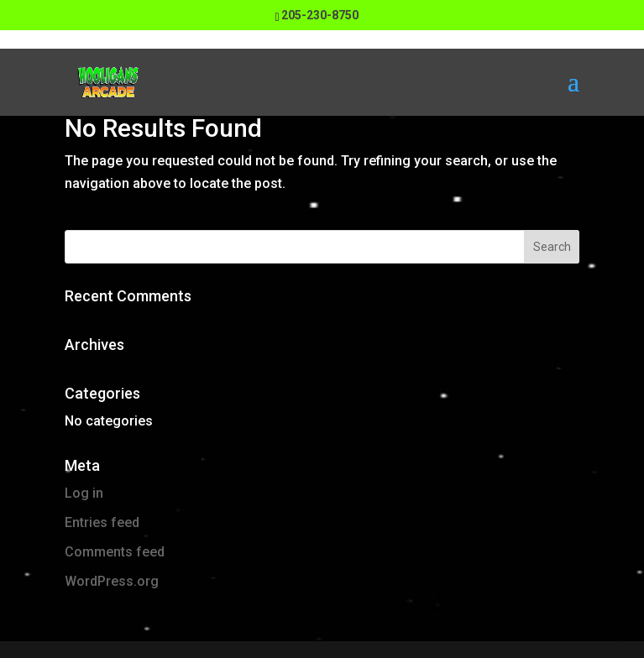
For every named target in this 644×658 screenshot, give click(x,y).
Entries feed (102, 522)
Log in (84, 493)
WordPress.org (112, 581)
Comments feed (115, 552)
